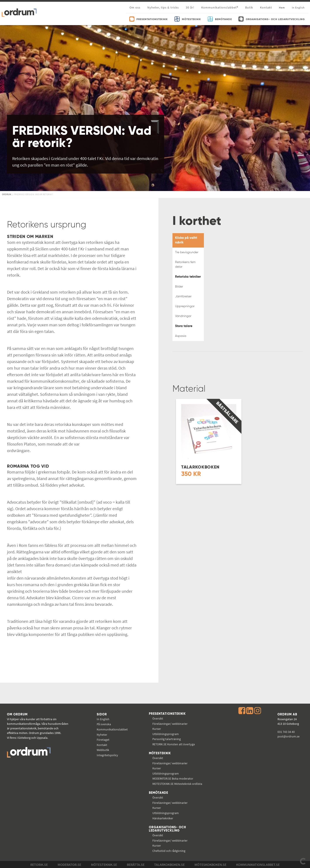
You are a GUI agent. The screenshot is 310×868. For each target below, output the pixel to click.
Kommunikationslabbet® (220, 7)
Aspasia (181, 336)
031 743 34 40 (286, 732)
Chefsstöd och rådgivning (169, 851)
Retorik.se (39, 865)
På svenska (104, 724)
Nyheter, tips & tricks (163, 7)
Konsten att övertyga (174, 744)
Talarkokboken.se (169, 865)
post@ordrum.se (288, 736)
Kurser (157, 729)
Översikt (158, 718)
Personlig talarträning (167, 739)
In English (103, 719)
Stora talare (184, 326)
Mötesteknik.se (104, 865)
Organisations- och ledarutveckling (167, 829)
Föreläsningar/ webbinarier (170, 724)
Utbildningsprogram (166, 734)
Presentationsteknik (167, 714)
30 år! (190, 7)
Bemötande (158, 793)
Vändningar (183, 316)
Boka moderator (173, 778)
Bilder (179, 287)
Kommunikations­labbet (112, 729)
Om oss (135, 7)
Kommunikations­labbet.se (258, 865)
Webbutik (103, 750)
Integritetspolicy (107, 755)
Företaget (103, 740)
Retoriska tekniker (188, 277)
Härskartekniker (163, 818)
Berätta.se (136, 865)
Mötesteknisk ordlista (177, 784)
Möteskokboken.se (210, 865)
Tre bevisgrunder (187, 252)
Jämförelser (183, 296)
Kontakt (266, 7)
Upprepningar (185, 306)
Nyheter (102, 735)
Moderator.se (69, 865)
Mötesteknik (160, 753)
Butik (249, 7)
